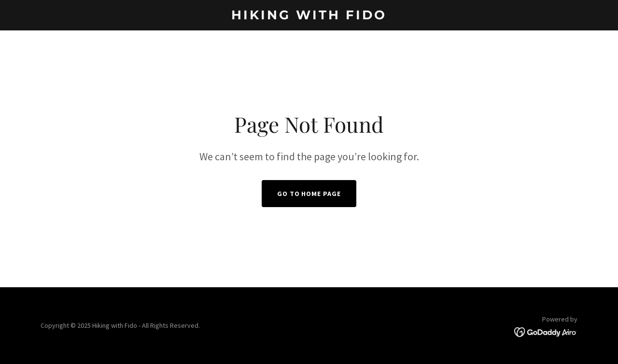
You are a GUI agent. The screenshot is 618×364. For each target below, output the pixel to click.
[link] (309, 16)
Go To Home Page (309, 194)
